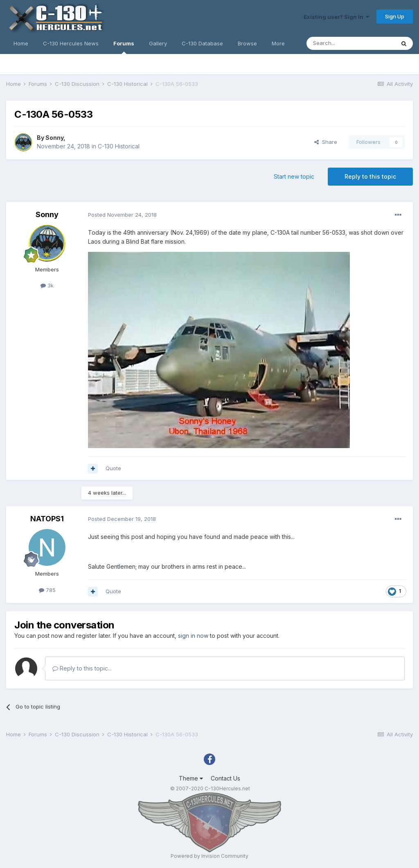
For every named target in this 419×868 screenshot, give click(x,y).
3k (47, 285)
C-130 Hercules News (71, 43)
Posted (122, 215)
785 (47, 590)
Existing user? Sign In (336, 17)
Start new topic (294, 176)
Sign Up (395, 16)
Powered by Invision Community (209, 856)
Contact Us (225, 778)
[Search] (351, 43)
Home (21, 43)
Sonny (54, 138)
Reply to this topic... (82, 668)
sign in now (193, 636)
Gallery (158, 43)
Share (326, 142)
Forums (124, 47)
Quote (113, 468)
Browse (247, 43)
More (278, 43)
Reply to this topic (370, 176)
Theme (191, 778)
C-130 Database (202, 43)
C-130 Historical (119, 146)
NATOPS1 (47, 519)
